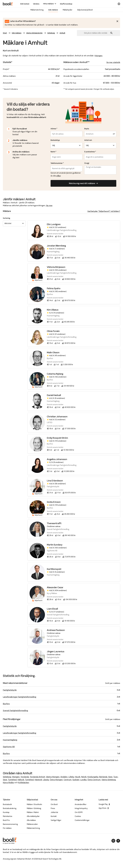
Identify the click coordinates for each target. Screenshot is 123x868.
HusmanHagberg (10, 740)
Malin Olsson (53, 353)
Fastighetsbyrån (10, 690)
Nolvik (84, 777)
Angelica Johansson (57, 459)
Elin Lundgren (54, 224)
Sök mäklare (53, 10)
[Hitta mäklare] (50, 4)
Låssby (46, 780)
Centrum (68, 780)
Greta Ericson (54, 502)
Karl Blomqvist (54, 569)
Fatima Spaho (54, 289)
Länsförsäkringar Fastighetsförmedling (20, 697)
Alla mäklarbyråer (33, 816)
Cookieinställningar (82, 820)
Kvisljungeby (93, 777)
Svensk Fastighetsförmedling (15, 710)
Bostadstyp (55, 140)
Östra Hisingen (56, 780)
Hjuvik (78, 777)
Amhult (62, 33)
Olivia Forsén (53, 331)
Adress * (54, 129)
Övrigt (87, 163)
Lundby (83, 780)
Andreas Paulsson (56, 630)
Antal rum (88, 140)
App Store (104, 808)
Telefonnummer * (57, 163)
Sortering (6, 218)
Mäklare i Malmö (33, 812)
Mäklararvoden (32, 824)
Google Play (104, 804)
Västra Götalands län (34, 33)
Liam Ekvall (52, 609)
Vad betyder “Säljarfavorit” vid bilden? (104, 211)
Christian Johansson (57, 417)
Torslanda (25, 777)
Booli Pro (6, 820)
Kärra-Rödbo (8, 782)
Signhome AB (9, 747)
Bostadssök (7, 804)
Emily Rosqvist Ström (57, 438)
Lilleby (71, 777)
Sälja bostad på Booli (85, 10)
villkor (58, 176)
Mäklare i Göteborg (34, 808)
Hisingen (99, 56)
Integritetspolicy (81, 808)
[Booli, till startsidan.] (8, 4)
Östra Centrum (94, 780)
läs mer (49, 205)
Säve (110, 777)
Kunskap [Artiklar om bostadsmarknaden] (6, 812)
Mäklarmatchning (37, 10)
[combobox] (96, 33)
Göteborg (51, 33)
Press (53, 808)
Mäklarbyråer (68, 10)
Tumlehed (12, 780)
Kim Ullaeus (53, 310)
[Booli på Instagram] (113, 841)
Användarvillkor (81, 804)
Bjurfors (6, 704)
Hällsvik (21, 780)
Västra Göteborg (109, 780)
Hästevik (38, 780)
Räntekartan (8, 816)
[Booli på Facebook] (118, 841)
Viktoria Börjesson (56, 267)
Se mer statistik (113, 62)
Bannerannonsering (10, 824)
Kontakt (54, 816)
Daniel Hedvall (54, 395)
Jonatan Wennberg (56, 246)
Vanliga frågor (56, 820)
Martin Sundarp (55, 545)
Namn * (53, 152)
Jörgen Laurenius (56, 652)
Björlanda (103, 777)
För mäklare (7, 828)
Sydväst (76, 780)
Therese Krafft (54, 523)
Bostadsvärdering (10, 808)
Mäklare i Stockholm (34, 804)
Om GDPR (79, 812)
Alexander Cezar (55, 588)
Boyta (87, 129)
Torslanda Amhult (37, 777)
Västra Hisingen (53, 777)
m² (114, 134)
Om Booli (54, 804)
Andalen (64, 777)
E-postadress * (90, 152)
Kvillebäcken (24, 782)
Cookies (78, 816)
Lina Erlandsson (55, 481)
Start (5, 33)
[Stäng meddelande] (117, 21)
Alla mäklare (31, 820)
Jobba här (54, 812)
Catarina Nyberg (55, 374)
